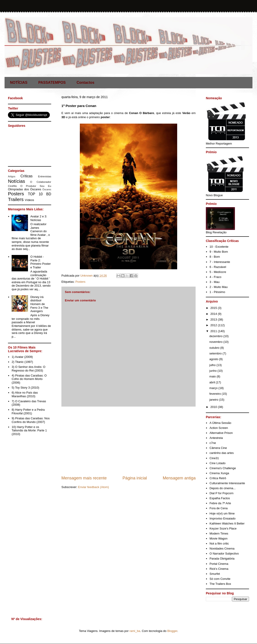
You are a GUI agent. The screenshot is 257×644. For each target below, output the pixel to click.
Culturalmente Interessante (227, 483)
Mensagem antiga (179, 478)
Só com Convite (220, 579)
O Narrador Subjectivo (224, 554)
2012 (214, 325)
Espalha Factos (220, 498)
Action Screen (219, 428)
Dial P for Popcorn (221, 493)
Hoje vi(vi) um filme (222, 513)
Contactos (86, 83)
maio (213, 376)
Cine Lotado (217, 463)
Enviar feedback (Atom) (93, 487)
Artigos (12, 177)
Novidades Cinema (222, 549)
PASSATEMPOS (52, 83)
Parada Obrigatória (222, 559)
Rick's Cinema (219, 569)
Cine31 (214, 458)
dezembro (216, 336)
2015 (214, 308)
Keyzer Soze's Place (223, 528)
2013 (214, 319)
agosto (214, 359)
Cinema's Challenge (223, 468)
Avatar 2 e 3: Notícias (39, 218)
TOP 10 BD (40, 194)
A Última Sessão (220, 423)
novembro (216, 342)
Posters (80, 282)
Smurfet (215, 574)
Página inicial (135, 478)
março (214, 388)
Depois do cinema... (223, 488)
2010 (214, 407)
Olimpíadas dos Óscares (25, 189)
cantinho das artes (222, 453)
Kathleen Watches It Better (227, 523)
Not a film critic (219, 543)
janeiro (214, 400)
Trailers (16, 199)
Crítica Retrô (218, 478)
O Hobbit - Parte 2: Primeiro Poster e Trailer (40, 262)
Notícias (16, 181)
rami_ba (135, 631)
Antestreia (216, 438)
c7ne (213, 443)
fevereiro (216, 394)
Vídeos (29, 200)
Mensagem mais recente (84, 478)
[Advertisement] (129, 441)
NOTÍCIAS (19, 83)
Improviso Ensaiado (222, 518)
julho (213, 365)
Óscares (47, 190)
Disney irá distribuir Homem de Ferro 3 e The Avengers (39, 304)
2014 (214, 314)
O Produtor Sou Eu (36, 186)
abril (213, 382)
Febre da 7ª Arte (220, 503)
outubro (215, 348)
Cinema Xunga (219, 473)
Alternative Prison (221, 433)
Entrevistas (45, 176)
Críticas (26, 176)
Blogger (172, 631)
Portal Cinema (219, 564)
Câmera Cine (218, 448)
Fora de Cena (219, 508)
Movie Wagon (218, 538)
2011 (214, 331)
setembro (216, 353)
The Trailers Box (220, 584)
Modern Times (219, 533)
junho (213, 371)
